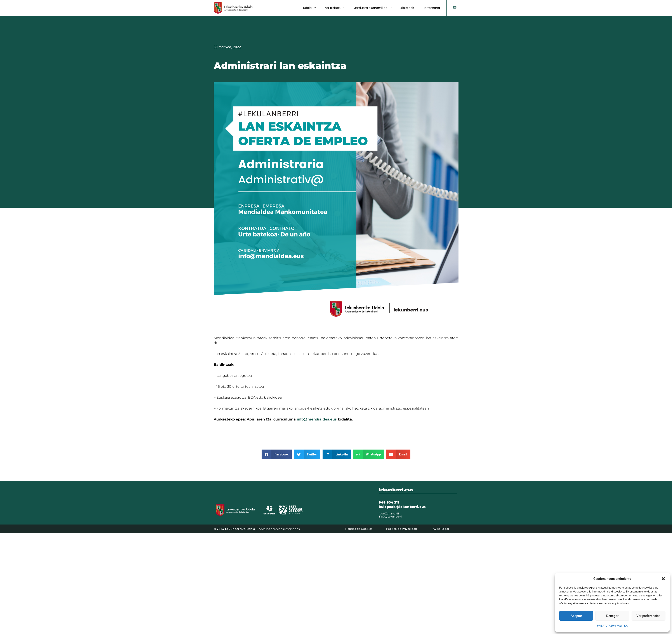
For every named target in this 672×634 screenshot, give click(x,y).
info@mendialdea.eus (317, 419)
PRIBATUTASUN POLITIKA (612, 626)
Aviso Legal (441, 529)
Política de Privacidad (402, 529)
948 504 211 (389, 502)
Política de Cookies (359, 529)
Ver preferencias (648, 616)
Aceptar (576, 616)
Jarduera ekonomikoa (373, 8)
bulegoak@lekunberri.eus (402, 507)
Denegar (612, 616)
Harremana (431, 8)
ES (455, 7)
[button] (663, 579)
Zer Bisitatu (335, 8)
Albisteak (407, 8)
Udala (309, 8)
